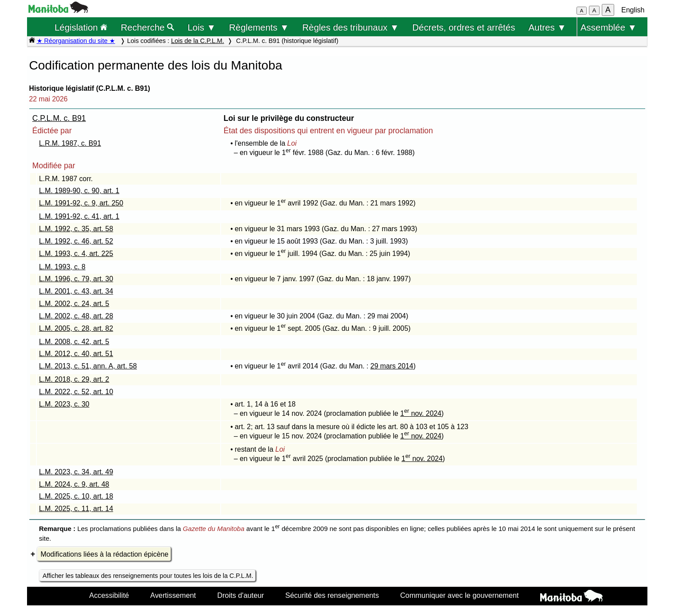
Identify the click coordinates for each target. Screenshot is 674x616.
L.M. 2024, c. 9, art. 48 (74, 484)
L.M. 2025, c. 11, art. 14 (76, 509)
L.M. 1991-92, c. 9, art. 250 (81, 203)
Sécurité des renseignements (332, 595)
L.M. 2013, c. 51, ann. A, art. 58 (88, 366)
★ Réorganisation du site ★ (76, 41)
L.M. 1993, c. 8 (62, 267)
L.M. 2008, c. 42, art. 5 (74, 342)
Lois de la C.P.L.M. (198, 41)
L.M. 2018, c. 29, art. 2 (74, 379)
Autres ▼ (547, 27)
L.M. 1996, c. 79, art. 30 (76, 279)
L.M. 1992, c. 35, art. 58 (76, 229)
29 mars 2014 (392, 366)
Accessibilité (109, 595)
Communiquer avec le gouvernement (459, 595)
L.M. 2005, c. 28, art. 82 (76, 328)
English (633, 10)
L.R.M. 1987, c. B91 (70, 143)
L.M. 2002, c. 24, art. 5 (74, 304)
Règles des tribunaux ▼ (351, 27)
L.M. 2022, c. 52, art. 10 (76, 392)
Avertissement (173, 595)
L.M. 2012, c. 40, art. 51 (76, 354)
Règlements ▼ (259, 27)
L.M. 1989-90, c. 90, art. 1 (79, 191)
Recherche (148, 27)
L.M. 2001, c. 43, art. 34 (76, 291)
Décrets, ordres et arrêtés (464, 27)
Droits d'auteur (241, 595)
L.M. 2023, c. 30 (64, 404)
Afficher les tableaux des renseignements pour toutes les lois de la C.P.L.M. (148, 576)
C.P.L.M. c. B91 (59, 118)
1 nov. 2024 (421, 413)
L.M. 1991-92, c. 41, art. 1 (79, 216)
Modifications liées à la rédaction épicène (105, 554)
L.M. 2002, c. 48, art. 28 (76, 316)
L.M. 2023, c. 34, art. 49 (76, 472)
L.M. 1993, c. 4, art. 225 (76, 254)
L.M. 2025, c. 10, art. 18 (76, 496)
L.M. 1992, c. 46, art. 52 (76, 241)
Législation (81, 27)
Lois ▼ (202, 27)
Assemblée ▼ (609, 27)
